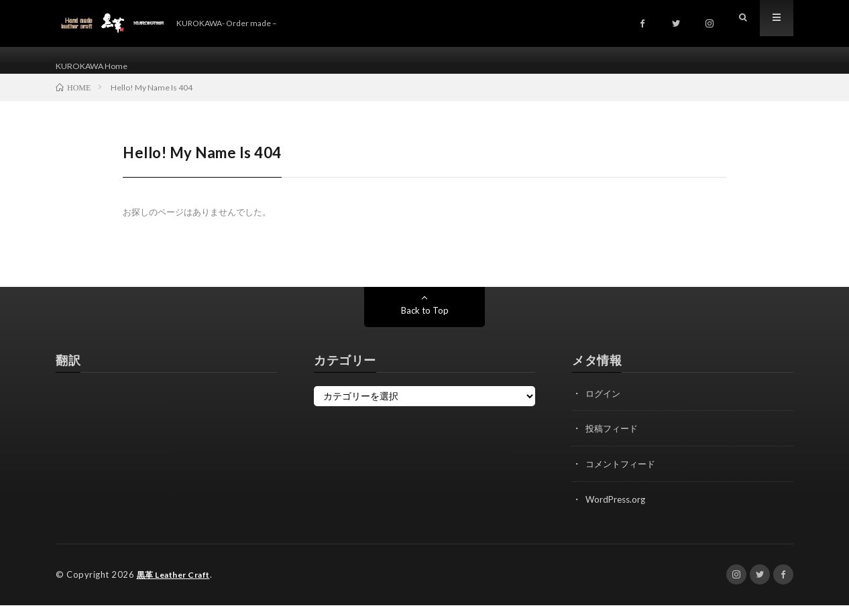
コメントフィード (623, 476)
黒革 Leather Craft (178, 586)
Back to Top (425, 323)
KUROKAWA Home (97, 67)
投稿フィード (614, 441)
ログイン (604, 407)
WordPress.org (617, 511)
